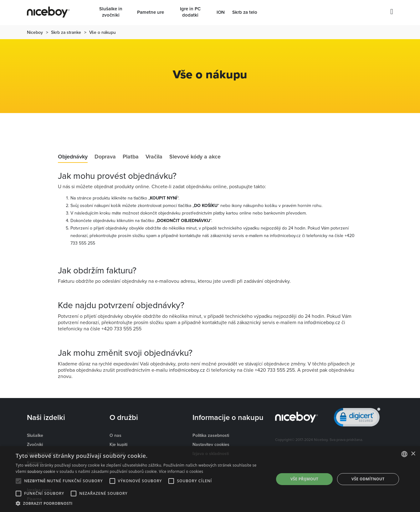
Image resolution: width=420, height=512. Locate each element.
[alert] (210, 479)
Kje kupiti (118, 444)
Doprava (105, 157)
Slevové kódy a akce (195, 157)
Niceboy (35, 32)
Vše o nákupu (102, 32)
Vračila (154, 157)
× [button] (413, 454)
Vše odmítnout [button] (368, 479)
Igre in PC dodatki (190, 12)
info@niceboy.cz (285, 235)
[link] (357, 419)
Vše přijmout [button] (304, 479)
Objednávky (73, 157)
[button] (141, 504)
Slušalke (35, 435)
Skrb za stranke (66, 32)
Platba (131, 157)
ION (221, 12)
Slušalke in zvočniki (111, 12)
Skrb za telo (245, 12)
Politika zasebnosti (211, 435)
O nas (115, 435)
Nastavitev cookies (211, 444)
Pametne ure (151, 12)
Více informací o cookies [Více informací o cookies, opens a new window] (181, 471)
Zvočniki (35, 444)
